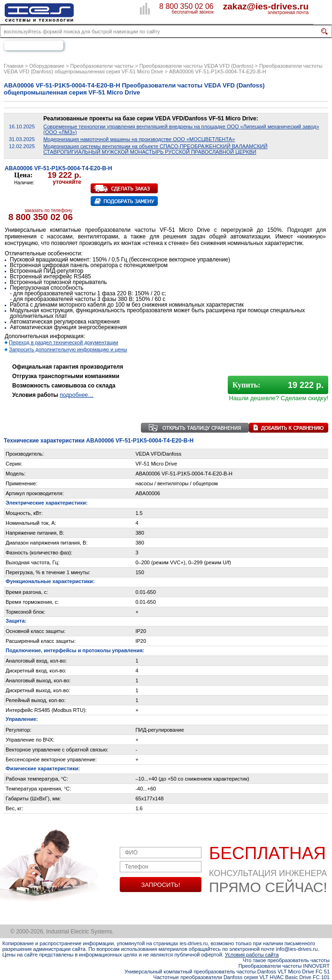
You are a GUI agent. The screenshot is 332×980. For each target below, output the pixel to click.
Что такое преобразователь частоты (286, 960)
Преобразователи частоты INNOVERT (284, 966)
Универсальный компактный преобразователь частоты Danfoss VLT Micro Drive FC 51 (227, 972)
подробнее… (77, 395)
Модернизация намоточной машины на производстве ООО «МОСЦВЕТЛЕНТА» (139, 139)
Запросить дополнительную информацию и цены (68, 349)
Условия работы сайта (252, 955)
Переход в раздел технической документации (64, 342)
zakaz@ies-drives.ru (266, 6)
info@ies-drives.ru (297, 949)
